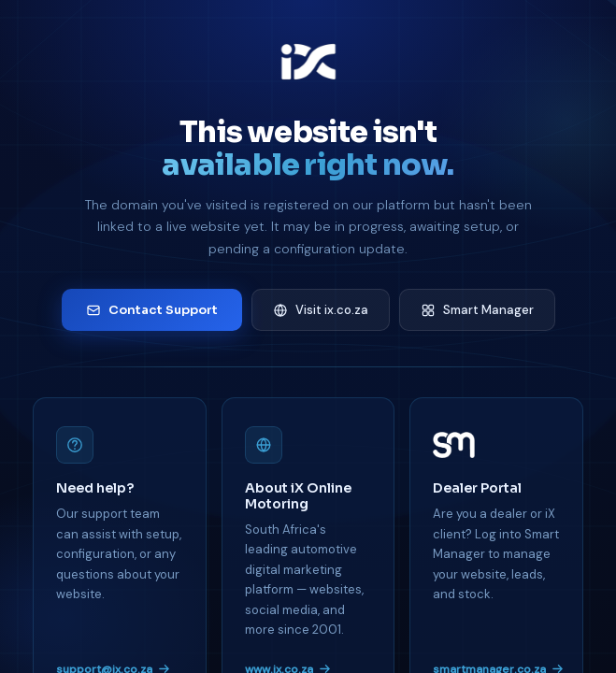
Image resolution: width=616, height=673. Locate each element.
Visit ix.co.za (321, 310)
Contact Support (152, 310)
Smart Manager (477, 310)
